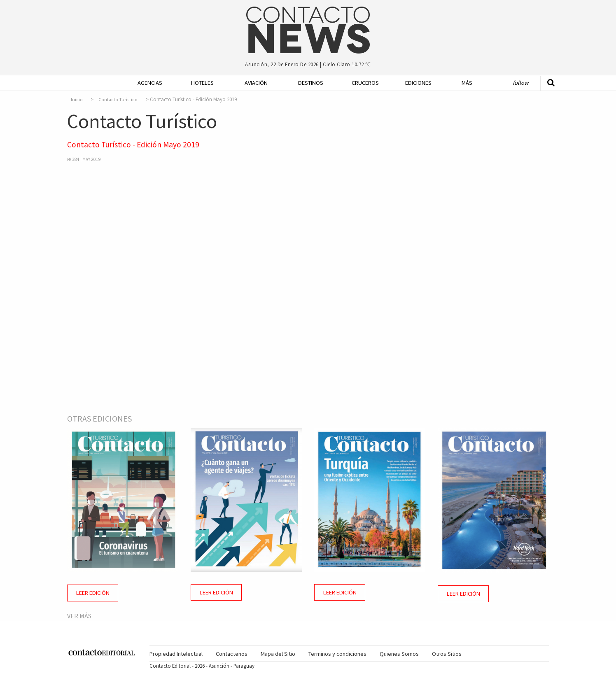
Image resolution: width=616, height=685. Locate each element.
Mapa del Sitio (278, 654)
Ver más (79, 616)
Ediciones (418, 83)
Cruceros (365, 83)
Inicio (77, 100)
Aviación (256, 83)
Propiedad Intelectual (176, 654)
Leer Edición (93, 593)
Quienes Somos (399, 654)
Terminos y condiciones (337, 654)
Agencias (150, 83)
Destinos (311, 83)
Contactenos (232, 654)
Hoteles (202, 83)
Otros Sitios (447, 654)
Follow (520, 83)
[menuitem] (147, 83)
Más (467, 83)
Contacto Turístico (118, 100)
